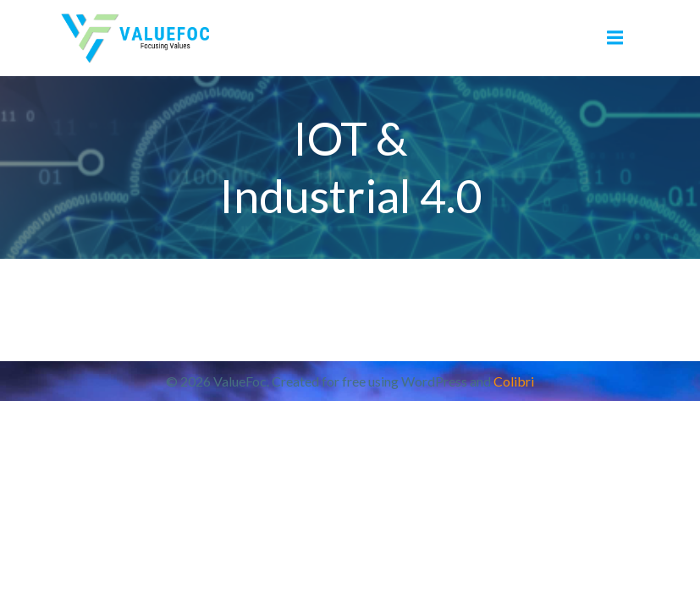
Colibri (514, 381)
